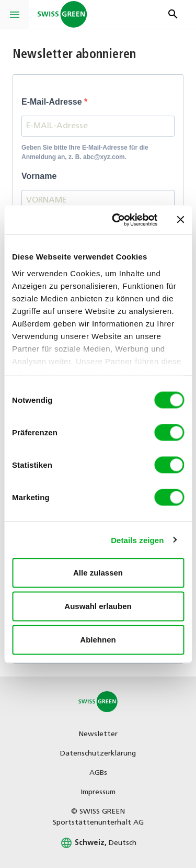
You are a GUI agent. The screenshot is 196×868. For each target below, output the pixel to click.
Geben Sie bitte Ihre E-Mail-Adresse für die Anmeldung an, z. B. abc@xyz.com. (85, 152)
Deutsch (98, 843)
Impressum (98, 792)
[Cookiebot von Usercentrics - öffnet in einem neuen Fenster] (117, 220)
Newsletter (98, 734)
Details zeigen (137, 540)
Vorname (39, 176)
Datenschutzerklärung (98, 754)
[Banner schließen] (180, 220)
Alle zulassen (98, 573)
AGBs (98, 773)
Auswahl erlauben (98, 606)
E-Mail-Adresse (53, 102)
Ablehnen (98, 640)
